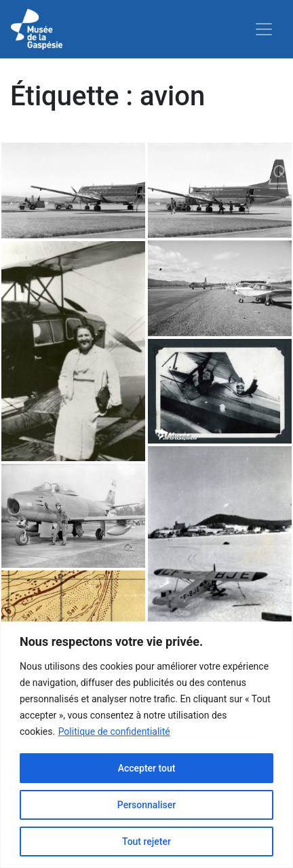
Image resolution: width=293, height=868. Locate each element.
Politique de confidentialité (114, 731)
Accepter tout (147, 768)
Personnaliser (146, 805)
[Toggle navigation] (264, 29)
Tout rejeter (146, 842)
